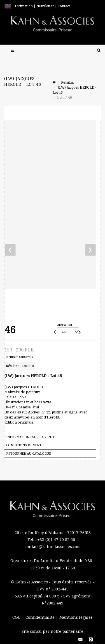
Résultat (67, 82)
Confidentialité (41, 617)
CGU (17, 617)
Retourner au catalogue (29, 453)
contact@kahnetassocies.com (53, 547)
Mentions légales (76, 617)
